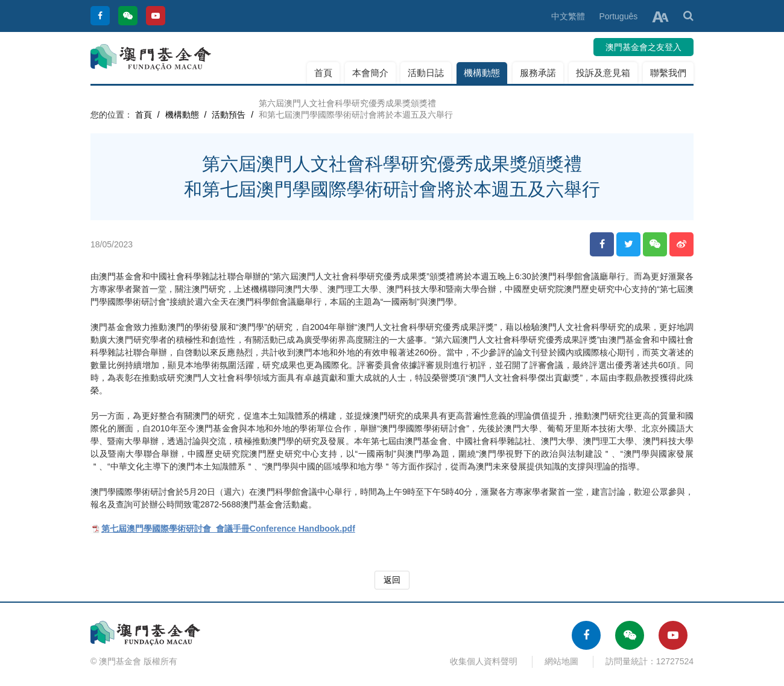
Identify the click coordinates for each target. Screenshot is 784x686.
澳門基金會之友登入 (643, 47)
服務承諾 (538, 73)
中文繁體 (568, 16)
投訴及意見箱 (603, 73)
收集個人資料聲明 (484, 661)
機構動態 (482, 73)
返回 (392, 580)
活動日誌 (426, 73)
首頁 (323, 73)
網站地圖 (561, 661)
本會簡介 (370, 73)
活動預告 (229, 115)
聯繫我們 (668, 73)
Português (618, 16)
